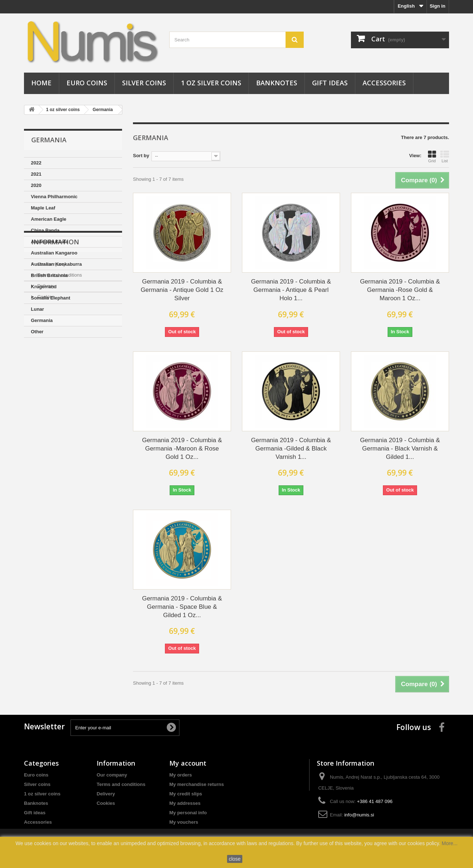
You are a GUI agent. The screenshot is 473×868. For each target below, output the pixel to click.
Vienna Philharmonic (54, 197)
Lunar (37, 309)
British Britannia (49, 275)
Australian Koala (50, 242)
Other (37, 332)
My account (188, 763)
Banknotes (277, 83)
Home (41, 83)
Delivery (45, 401)
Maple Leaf (43, 208)
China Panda (45, 230)
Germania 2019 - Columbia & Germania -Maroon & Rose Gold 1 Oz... (182, 449)
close (235, 859)
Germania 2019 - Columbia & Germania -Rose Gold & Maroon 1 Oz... (400, 290)
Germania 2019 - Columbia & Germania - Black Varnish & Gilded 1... (400, 449)
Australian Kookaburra (56, 264)
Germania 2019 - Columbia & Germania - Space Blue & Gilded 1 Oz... (182, 607)
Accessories (384, 83)
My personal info (188, 813)
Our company (51, 379)
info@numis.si (359, 815)
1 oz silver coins (211, 83)
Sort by (141, 156)
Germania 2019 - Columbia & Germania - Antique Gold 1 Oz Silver (182, 290)
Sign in (438, 6)
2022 (36, 163)
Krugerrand (44, 287)
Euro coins (87, 83)
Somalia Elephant (50, 298)
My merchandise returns (197, 784)
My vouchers (184, 822)
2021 (36, 174)
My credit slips (186, 794)
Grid (432, 156)
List (445, 156)
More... (450, 843)
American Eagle (49, 219)
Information (55, 359)
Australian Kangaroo (54, 253)
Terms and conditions (59, 390)
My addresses (185, 803)
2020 (36, 185)
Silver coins (144, 83)
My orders (181, 775)
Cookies (45, 411)
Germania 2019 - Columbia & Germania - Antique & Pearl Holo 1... (291, 290)
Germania (103, 110)
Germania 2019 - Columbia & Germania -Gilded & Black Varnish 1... (291, 449)
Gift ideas (330, 83)
